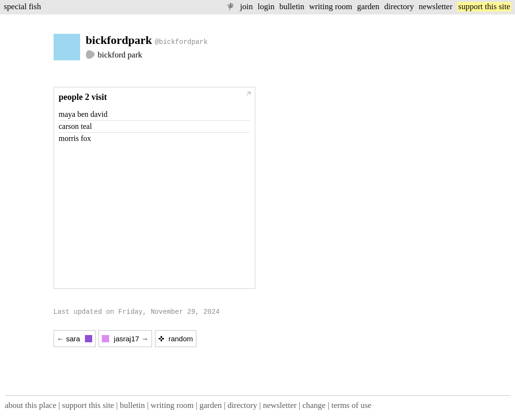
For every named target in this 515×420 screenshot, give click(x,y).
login (266, 7)
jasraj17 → (125, 339)
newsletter (435, 7)
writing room (331, 7)
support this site (484, 7)
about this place (31, 405)
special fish (22, 7)
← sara (75, 339)
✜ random (176, 339)
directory (399, 7)
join (246, 7)
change (314, 405)
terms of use (351, 405)
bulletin (292, 7)
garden (368, 7)
